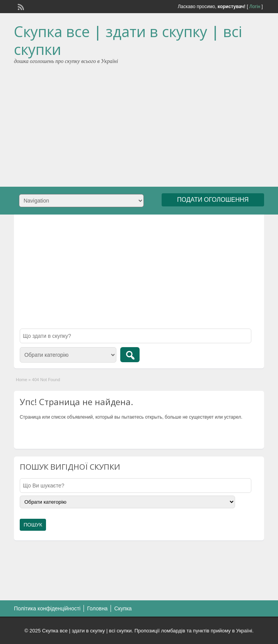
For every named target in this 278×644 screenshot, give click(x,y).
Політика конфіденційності (47, 608)
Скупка (123, 608)
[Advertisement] (139, 123)
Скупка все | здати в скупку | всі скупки (128, 40)
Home (21, 380)
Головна (97, 608)
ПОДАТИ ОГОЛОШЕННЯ (213, 200)
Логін (255, 7)
